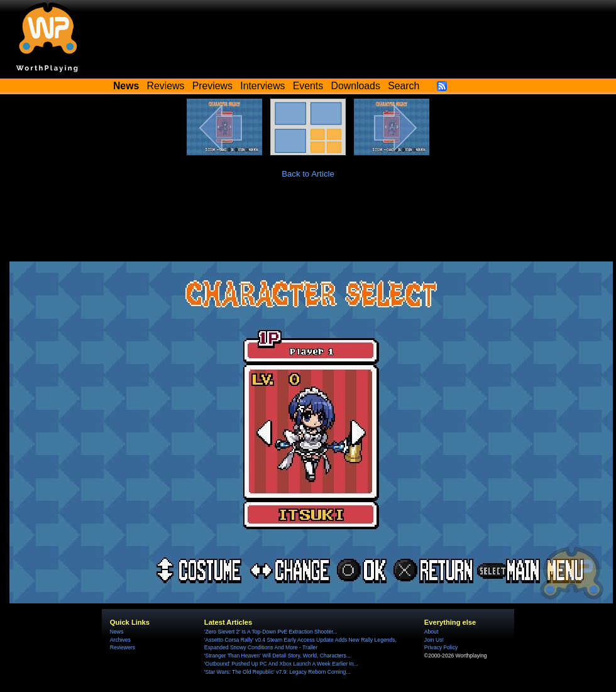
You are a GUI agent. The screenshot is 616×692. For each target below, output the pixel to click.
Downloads (356, 86)
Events (308, 86)
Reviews (166, 86)
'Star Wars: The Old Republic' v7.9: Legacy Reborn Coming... (278, 672)
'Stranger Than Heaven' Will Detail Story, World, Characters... (278, 656)
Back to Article (308, 174)
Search (404, 86)
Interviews (262, 86)
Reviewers (123, 647)
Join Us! (434, 640)
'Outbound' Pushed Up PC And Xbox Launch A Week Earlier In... (281, 664)
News (117, 632)
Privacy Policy (441, 647)
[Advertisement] (308, 227)
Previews (212, 86)
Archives (120, 640)
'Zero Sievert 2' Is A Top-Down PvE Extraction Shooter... (271, 632)
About (431, 632)
